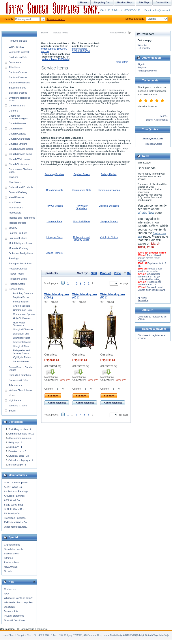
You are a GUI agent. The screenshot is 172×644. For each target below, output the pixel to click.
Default (132, 273)
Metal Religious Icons (20, 243)
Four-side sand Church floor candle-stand (151, 288)
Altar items (15, 67)
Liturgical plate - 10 (19, 456)
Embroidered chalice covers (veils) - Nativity (150, 258)
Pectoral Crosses (18, 269)
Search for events (13, 549)
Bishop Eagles (109, 174)
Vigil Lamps (15, 400)
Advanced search (56, 19)
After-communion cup (20, 438)
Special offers (11, 554)
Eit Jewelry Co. (12, 513)
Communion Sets (82, 190)
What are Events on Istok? (18, 598)
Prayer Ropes (16, 274)
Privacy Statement (14, 616)
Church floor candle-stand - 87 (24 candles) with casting (149, 277)
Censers (13, 111)
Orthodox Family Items (21, 253)
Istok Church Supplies (16, 483)
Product (105, 273)
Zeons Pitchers (54, 253)
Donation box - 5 (17, 451)
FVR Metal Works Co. (16, 522)
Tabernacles (15, 385)
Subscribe (143, 300)
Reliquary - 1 (15, 447)
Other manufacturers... (16, 527)
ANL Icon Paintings (14, 496)
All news (142, 298)
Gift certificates (12, 545)
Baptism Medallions (19, 83)
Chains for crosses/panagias (18, 117)
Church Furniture (18, 144)
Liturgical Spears (109, 221)
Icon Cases (15, 202)
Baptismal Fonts (18, 88)
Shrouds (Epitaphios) (20, 375)
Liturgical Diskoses (109, 206)
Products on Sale (18, 41)
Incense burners (18, 223)
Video (12, 395)
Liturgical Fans (54, 221)
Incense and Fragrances (22, 218)
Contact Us (162, 2)
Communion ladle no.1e (21, 434)
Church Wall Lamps (19, 159)
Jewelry (13, 228)
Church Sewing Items (20, 154)
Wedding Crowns (18, 406)
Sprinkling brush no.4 (20, 429)
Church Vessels (54, 190)
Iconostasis (15, 213)
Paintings (14, 258)
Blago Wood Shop (14, 505)
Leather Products (18, 233)
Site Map (144, 2)
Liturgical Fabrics (18, 238)
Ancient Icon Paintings (16, 491)
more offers (122, 62)
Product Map (125, 2)
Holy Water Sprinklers (82, 207)
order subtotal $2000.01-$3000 (81, 50)
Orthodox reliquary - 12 (21, 460)
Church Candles (18, 134)
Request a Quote (153, 144)
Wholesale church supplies (18, 602)
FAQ (6, 594)
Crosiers (13, 177)
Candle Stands (17, 106)
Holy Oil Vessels (54, 206)
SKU (94, 273)
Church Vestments (19, 164)
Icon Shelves (16, 208)
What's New (146, 213)
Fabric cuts (15, 62)
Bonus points (11, 611)
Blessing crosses (18, 93)
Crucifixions (15, 182)
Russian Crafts (17, 284)
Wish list (142, 45)
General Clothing (18, 192)
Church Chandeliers (20, 139)
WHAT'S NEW (17, 47)
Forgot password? (147, 71)
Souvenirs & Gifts (18, 380)
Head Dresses (17, 197)
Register (142, 67)
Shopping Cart (102, 2)
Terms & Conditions (14, 620)
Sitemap (8, 558)
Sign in (141, 64)
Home (44, 33)
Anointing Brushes (54, 174)
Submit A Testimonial (157, 120)
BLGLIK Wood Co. (14, 509)
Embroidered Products (21, 187)
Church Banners (18, 123)
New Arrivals (11, 567)
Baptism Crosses (18, 72)
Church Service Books (21, 149)
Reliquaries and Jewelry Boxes (82, 238)
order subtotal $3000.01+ (56, 59)
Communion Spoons (109, 190)
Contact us (10, 589)
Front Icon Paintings (15, 518)
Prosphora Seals (18, 279)
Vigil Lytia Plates (109, 237)
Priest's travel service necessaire (150, 270)
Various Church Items (20, 390)
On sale (8, 571)
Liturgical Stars (55, 237)
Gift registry (144, 48)
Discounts (9, 607)
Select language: (147, 19)
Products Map (11, 562)
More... (164, 116)
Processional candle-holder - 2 (149, 283)
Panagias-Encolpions (20, 263)
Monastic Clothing (18, 248)
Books (12, 411)
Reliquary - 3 (15, 442)
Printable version (118, 33)
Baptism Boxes (81, 174)
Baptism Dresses (18, 77)
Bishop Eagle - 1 (17, 465)
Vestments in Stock (19, 52)
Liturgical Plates (82, 221)
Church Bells (16, 129)
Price (117, 273)
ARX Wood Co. (12, 500)
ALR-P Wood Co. (13, 487)
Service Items (16, 289)
